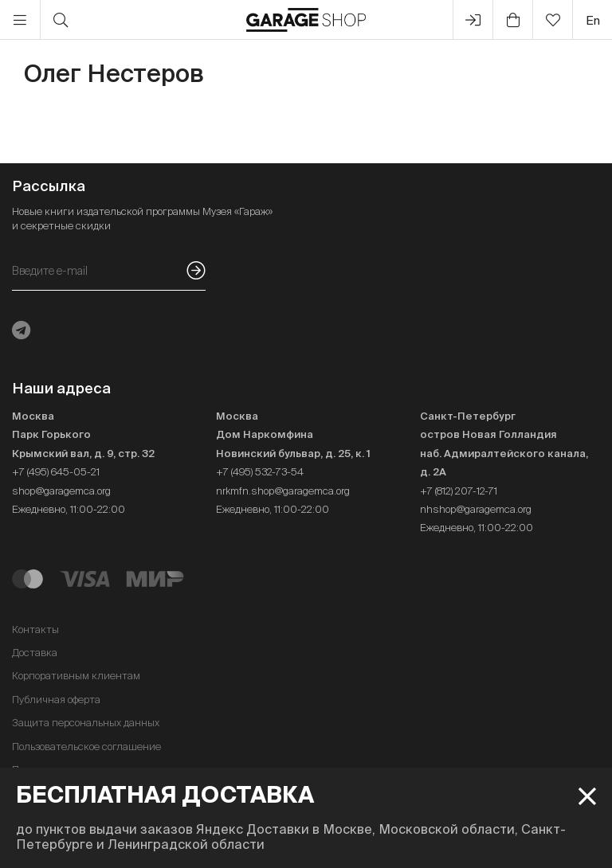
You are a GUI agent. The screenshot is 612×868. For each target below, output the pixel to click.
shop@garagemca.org (61, 491)
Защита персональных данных (86, 723)
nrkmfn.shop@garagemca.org (283, 491)
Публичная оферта (56, 700)
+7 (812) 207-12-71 (459, 491)
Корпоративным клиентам (76, 676)
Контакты (35, 629)
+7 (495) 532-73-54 (260, 472)
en (593, 20)
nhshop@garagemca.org (476, 509)
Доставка (35, 653)
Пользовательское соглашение (86, 747)
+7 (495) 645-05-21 (56, 472)
